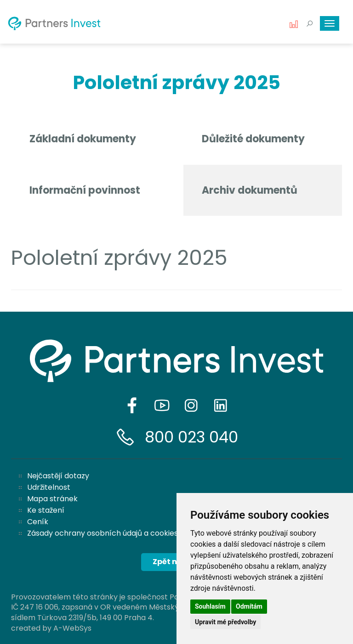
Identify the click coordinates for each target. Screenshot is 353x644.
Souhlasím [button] (210, 606)
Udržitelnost (49, 487)
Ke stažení (46, 510)
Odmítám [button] (249, 606)
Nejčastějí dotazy (58, 476)
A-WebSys (72, 628)
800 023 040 (191, 437)
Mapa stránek (52, 499)
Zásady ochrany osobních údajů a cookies (102, 533)
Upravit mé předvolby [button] (225, 622)
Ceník (38, 522)
